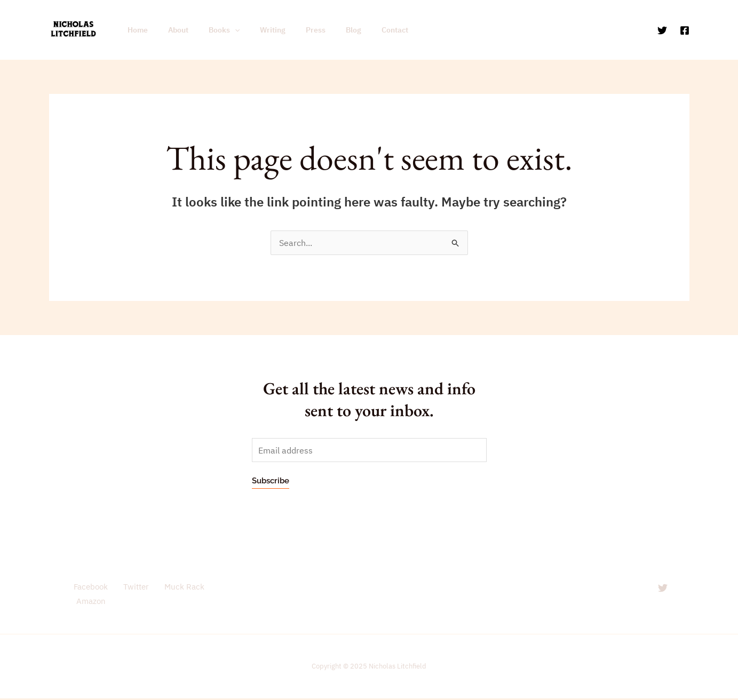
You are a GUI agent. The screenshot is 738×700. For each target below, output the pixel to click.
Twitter (130, 587)
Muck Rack (175, 587)
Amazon (89, 602)
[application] (221, 30)
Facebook (88, 587)
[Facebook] (685, 30)
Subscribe (271, 481)
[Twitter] (662, 30)
